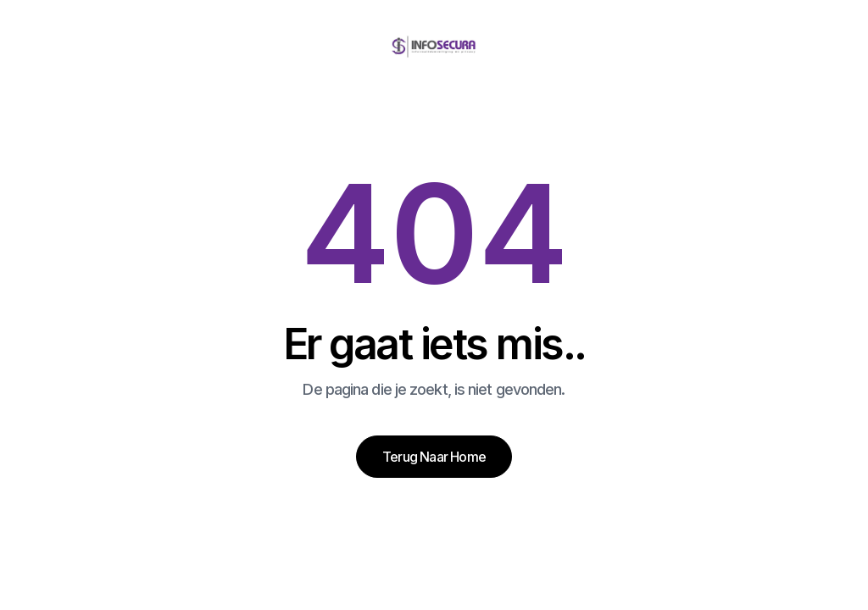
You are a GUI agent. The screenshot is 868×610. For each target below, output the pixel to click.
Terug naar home (434, 457)
